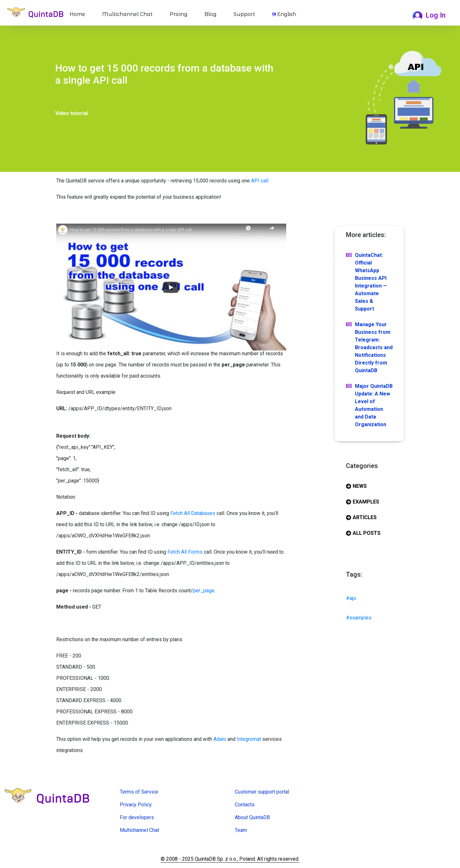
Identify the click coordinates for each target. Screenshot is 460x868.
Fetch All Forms (185, 552)
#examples (359, 618)
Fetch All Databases (193, 513)
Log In (429, 15)
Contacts (245, 805)
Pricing (179, 14)
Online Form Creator (142, 839)
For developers (137, 817)
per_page (204, 591)
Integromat (249, 739)
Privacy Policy (136, 805)
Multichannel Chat (127, 14)
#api (351, 598)
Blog (211, 14)
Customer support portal (262, 792)
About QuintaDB (252, 817)
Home (79, 14)
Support (244, 14)
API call (260, 181)
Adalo (220, 739)
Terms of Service (139, 792)
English (284, 14)
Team (241, 830)
